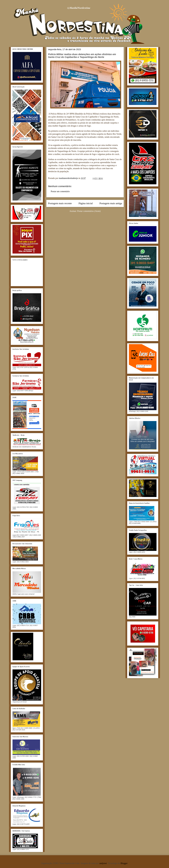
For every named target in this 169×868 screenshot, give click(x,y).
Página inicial (86, 203)
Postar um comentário (60, 191)
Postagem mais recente (60, 203)
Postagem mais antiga (111, 203)
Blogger (124, 863)
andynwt (103, 863)
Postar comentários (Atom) (89, 211)
